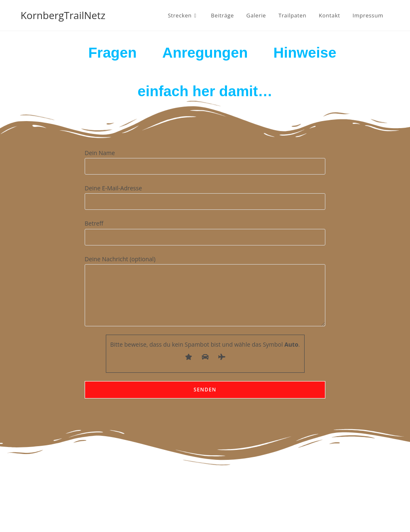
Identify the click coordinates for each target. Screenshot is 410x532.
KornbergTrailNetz (63, 15)
